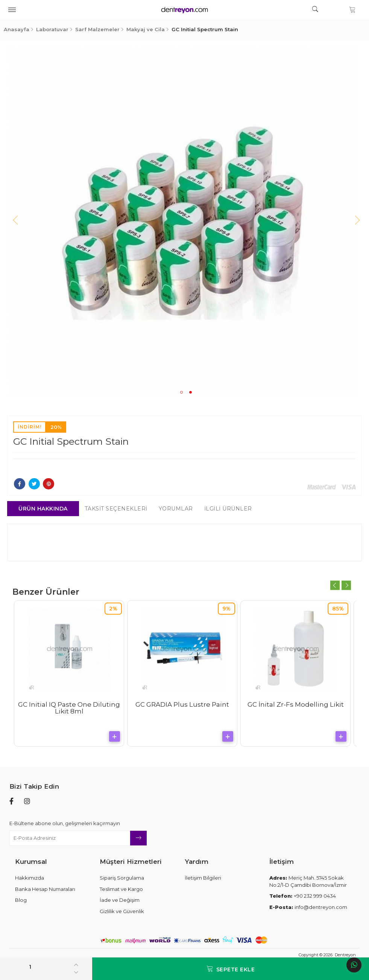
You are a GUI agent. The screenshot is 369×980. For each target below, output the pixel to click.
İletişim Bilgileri (203, 878)
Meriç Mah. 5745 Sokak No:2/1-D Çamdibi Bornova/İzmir (308, 881)
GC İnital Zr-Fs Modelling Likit (298, 704)
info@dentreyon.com (308, 907)
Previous (17, 221)
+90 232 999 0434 (303, 896)
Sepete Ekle (231, 969)
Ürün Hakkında (45, 509)
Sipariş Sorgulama (122, 878)
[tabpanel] (185, 221)
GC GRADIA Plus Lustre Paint (184, 704)
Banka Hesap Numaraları (45, 889)
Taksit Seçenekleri (118, 509)
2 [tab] (191, 392)
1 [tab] (181, 392)
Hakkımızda (30, 878)
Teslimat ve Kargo (121, 889)
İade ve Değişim (120, 900)
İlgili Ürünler (230, 509)
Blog (21, 900)
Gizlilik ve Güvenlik (122, 911)
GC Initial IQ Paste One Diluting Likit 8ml (71, 708)
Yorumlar (178, 509)
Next (352, 221)
